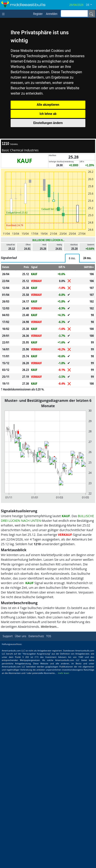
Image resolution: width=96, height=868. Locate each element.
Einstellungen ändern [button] (48, 123)
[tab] (72, 258)
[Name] (91, 14)
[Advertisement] (48, 679)
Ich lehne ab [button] (48, 114)
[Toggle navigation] (4, 14)
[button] (91, 5)
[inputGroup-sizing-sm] (74, 13)
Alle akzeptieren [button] (48, 105)
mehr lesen (63, 769)
